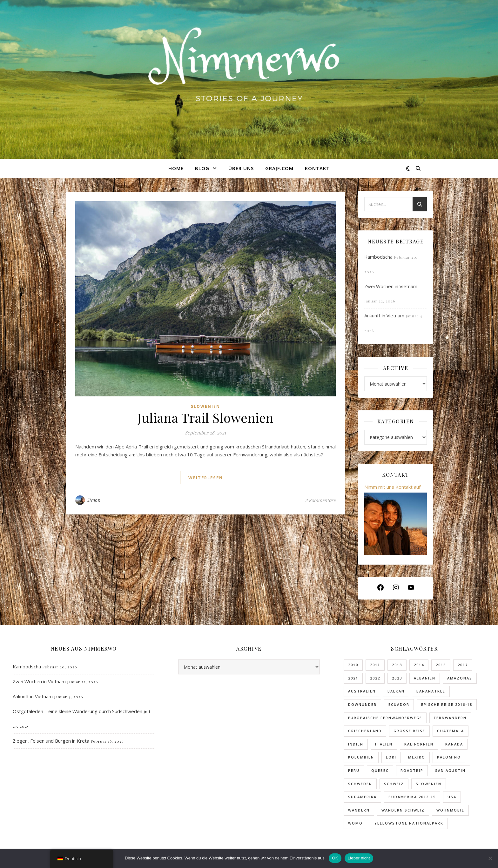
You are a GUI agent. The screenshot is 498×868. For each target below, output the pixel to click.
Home (176, 168)
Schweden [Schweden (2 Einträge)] (360, 784)
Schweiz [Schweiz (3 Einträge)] (394, 784)
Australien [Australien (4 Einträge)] (362, 691)
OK (335, 858)
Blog (202, 168)
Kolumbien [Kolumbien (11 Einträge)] (361, 757)
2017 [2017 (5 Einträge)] (463, 665)
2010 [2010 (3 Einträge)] (353, 665)
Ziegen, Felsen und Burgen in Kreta (51, 741)
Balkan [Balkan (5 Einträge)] (396, 691)
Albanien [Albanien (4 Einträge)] (425, 678)
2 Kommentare (320, 500)
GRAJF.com (279, 168)
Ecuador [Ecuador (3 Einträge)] (399, 704)
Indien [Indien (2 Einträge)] (356, 744)
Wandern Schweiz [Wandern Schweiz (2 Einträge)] (403, 810)
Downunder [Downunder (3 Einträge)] (362, 704)
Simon (94, 500)
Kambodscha (378, 257)
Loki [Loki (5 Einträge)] (391, 757)
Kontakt (317, 168)
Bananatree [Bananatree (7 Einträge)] (431, 691)
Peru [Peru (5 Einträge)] (354, 770)
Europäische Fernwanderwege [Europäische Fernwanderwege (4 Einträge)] (385, 718)
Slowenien (205, 406)
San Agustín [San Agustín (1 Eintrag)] (450, 770)
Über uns (241, 168)
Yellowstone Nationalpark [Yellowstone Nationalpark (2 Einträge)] (409, 823)
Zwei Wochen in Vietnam (391, 286)
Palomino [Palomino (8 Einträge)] (449, 757)
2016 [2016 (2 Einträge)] (441, 665)
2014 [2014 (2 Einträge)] (419, 665)
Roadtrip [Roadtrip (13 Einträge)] (412, 770)
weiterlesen (206, 478)
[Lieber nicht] (490, 858)
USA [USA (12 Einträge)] (452, 797)
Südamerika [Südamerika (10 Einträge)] (362, 797)
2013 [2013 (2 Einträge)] (397, 665)
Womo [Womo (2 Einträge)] (355, 823)
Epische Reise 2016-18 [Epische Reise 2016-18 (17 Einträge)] (447, 704)
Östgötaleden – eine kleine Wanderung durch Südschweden (77, 711)
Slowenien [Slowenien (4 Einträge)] (429, 784)
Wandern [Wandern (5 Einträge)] (359, 810)
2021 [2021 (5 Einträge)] (353, 678)
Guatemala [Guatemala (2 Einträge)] (451, 731)
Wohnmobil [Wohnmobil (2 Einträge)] (450, 810)
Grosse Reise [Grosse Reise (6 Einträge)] (409, 731)
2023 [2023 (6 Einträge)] (397, 678)
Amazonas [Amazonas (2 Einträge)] (460, 678)
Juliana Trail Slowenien (205, 417)
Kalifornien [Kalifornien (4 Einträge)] (419, 744)
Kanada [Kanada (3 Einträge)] (454, 744)
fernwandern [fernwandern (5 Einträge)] (450, 718)
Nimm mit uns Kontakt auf (392, 487)
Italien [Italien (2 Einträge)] (384, 744)
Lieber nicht (359, 858)
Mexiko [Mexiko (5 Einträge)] (417, 757)
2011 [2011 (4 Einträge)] (375, 665)
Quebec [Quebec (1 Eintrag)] (380, 770)
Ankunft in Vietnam (384, 315)
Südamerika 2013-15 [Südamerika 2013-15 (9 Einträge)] (412, 797)
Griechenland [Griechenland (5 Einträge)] (365, 731)
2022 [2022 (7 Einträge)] (375, 678)
